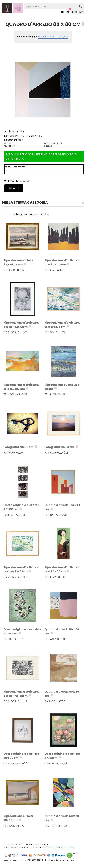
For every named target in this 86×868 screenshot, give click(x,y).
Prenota (14, 188)
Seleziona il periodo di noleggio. (53, 36)
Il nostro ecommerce (64, 847)
